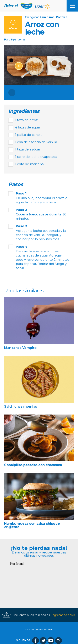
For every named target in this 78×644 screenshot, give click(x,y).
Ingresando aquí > (64, 615)
